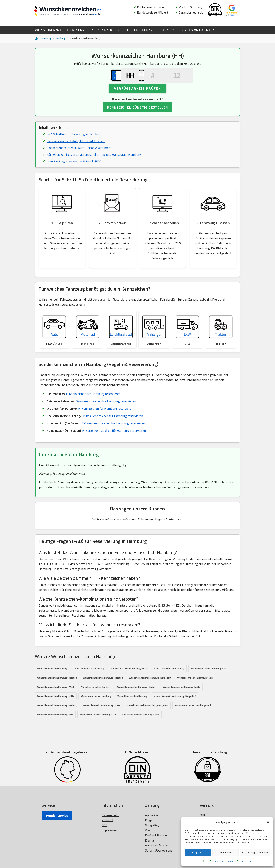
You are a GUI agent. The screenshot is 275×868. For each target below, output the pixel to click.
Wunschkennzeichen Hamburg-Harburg (57, 688)
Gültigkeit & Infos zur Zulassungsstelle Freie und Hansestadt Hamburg (95, 163)
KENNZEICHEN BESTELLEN (118, 30)
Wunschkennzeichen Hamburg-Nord (195, 688)
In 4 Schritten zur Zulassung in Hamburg (74, 142)
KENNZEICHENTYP (156, 30)
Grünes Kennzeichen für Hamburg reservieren (113, 425)
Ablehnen (226, 852)
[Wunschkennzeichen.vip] (73, 11)
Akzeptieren (198, 852)
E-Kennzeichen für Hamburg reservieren (94, 403)
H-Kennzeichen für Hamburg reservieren (106, 418)
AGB (104, 864)
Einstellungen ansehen (255, 852)
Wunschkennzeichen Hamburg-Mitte (129, 679)
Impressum (246, 861)
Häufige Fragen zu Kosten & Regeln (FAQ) (75, 169)
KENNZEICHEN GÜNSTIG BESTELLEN (137, 115)
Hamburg (47, 38)
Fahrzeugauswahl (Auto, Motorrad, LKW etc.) (77, 149)
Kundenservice (57, 855)
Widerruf (108, 859)
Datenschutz (110, 854)
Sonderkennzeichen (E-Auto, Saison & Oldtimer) (79, 156)
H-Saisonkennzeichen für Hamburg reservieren (114, 440)
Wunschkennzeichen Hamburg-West (209, 679)
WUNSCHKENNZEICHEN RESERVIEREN (64, 30)
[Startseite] (36, 38)
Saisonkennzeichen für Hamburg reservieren (106, 411)
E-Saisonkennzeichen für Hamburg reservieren (113, 433)
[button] (268, 822)
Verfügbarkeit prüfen (137, 96)
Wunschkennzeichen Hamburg (52, 679)
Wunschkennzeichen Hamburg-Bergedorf (150, 688)
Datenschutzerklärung (224, 861)
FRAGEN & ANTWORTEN (196, 30)
